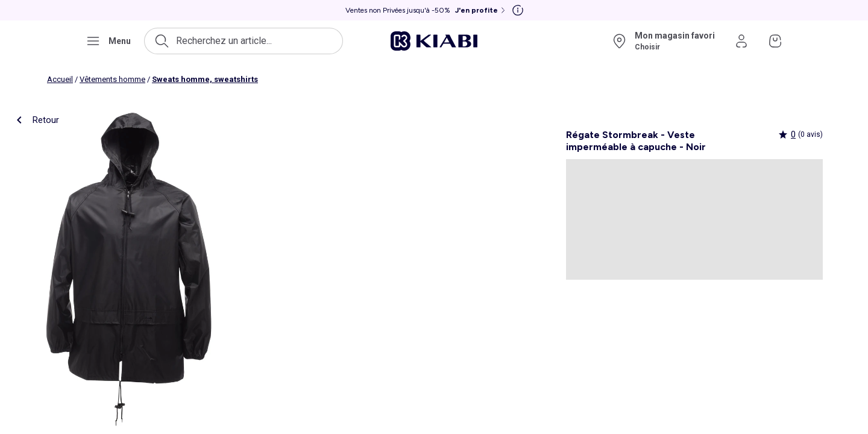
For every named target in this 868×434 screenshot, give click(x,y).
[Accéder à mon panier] (775, 41)
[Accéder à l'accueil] (434, 41)
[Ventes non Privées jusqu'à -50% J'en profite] (426, 10)
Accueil (60, 79)
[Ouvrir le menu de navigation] (108, 41)
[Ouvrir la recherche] (244, 41)
